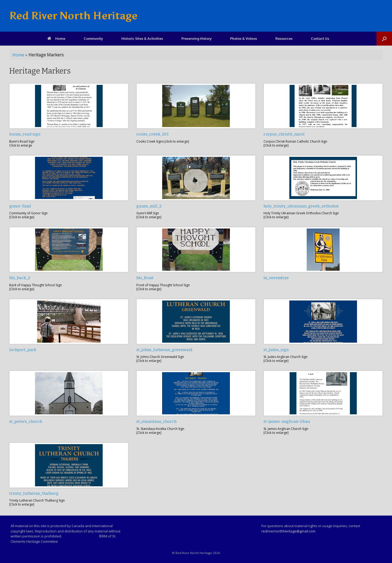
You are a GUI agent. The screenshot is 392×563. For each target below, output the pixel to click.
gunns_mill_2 (149, 206)
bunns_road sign (25, 134)
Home (56, 38)
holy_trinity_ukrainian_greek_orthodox (301, 206)
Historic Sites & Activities (142, 38)
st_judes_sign (276, 350)
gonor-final (20, 206)
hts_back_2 (20, 278)
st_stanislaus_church (156, 421)
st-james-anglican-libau (287, 421)
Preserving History (197, 38)
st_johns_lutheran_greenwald (164, 350)
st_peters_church (26, 421)
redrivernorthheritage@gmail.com (288, 531)
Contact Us (320, 38)
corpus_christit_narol (284, 134)
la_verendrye (276, 278)
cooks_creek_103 (152, 134)
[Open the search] (384, 39)
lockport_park (23, 350)
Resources (284, 38)
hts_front (145, 278)
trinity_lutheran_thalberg (34, 493)
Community (93, 38)
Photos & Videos (244, 38)
